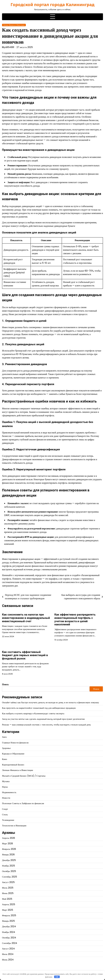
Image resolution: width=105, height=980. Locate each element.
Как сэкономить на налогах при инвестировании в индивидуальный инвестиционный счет (26, 618)
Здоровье (6, 748)
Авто (4, 737)
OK (57, 977)
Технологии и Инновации (14, 826)
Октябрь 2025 (9, 871)
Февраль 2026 (9, 849)
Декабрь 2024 (9, 926)
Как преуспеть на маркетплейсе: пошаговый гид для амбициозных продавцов (39, 708)
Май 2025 (7, 899)
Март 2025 (8, 910)
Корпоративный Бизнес (13, 765)
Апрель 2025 (9, 904)
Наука (5, 787)
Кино (5, 759)
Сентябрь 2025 (9, 877)
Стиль (5, 814)
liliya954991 (8, 47)
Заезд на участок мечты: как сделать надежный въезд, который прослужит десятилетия (43, 719)
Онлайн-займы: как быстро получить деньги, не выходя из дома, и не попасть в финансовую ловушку (51, 702)
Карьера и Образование (13, 754)
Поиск (5, 684)
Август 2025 (8, 882)
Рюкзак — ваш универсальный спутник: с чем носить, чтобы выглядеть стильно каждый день (46, 725)
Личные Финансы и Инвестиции (14, 25)
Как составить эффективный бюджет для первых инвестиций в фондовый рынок (25, 655)
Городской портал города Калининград (52, 4)
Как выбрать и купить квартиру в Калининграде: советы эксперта (33, 713)
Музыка (6, 781)
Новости (6, 798)
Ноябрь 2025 (8, 866)
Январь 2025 (8, 921)
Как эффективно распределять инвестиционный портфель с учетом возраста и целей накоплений (75, 619)
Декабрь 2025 (9, 860)
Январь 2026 (8, 855)
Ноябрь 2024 (9, 932)
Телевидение (8, 820)
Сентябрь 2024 (10, 943)
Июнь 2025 (8, 893)
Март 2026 (7, 843)
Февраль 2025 (9, 915)
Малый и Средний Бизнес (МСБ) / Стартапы (24, 776)
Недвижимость (9, 792)
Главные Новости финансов (15, 743)
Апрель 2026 (8, 838)
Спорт (5, 809)
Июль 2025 (8, 888)
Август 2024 (8, 949)
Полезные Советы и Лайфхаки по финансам (23, 803)
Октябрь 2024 (9, 938)
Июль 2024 (8, 954)
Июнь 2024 (8, 960)
